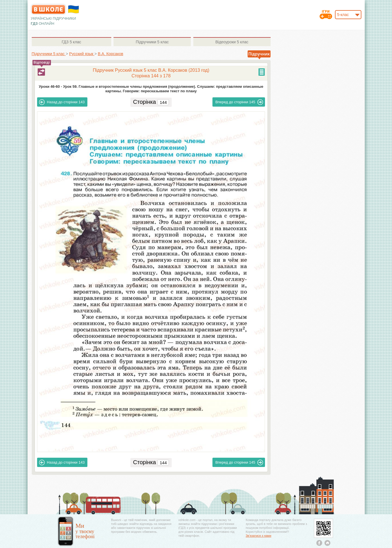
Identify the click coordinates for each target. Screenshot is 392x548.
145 (239, 102)
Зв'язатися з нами (258, 536)
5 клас (71, 42)
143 (62, 102)
